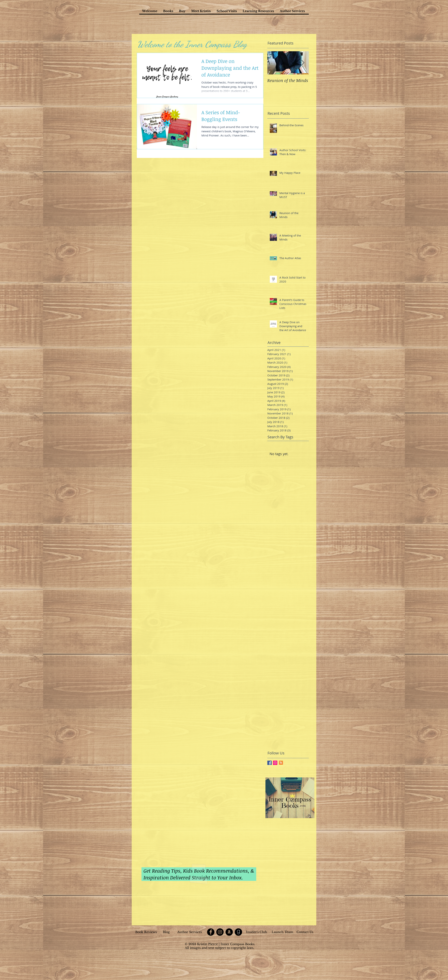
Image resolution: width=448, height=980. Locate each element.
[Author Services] (190, 932)
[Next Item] (303, 63)
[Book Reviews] (146, 932)
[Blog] (166, 932)
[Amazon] (229, 932)
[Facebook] (211, 932)
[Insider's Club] (256, 932)
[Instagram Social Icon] (275, 763)
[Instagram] (220, 932)
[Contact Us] (305, 932)
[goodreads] (238, 932)
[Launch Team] (282, 932)
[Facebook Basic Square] (269, 763)
